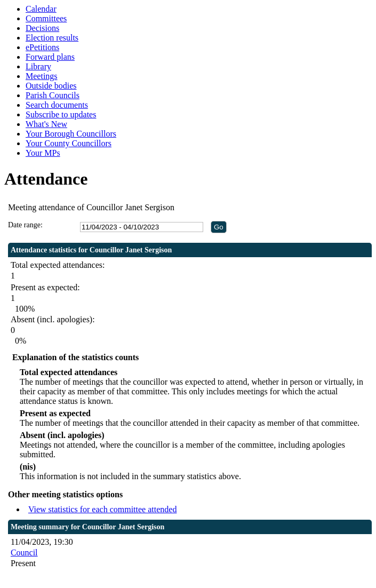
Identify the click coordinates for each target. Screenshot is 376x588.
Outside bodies (51, 86)
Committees (46, 18)
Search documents (57, 105)
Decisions (42, 28)
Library (38, 66)
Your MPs (43, 153)
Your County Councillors (69, 143)
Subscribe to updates (61, 114)
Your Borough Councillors (71, 134)
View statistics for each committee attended (103, 509)
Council (24, 553)
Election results (52, 38)
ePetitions (42, 47)
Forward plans (50, 57)
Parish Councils (53, 95)
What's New (46, 124)
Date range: (25, 225)
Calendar (41, 9)
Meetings (42, 76)
